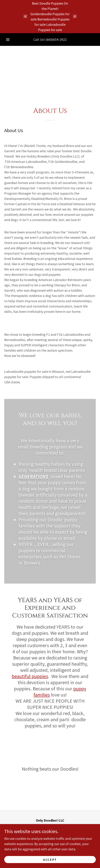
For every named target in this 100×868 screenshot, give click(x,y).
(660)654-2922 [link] (56, 39)
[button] (8, 40)
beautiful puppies (30, 676)
